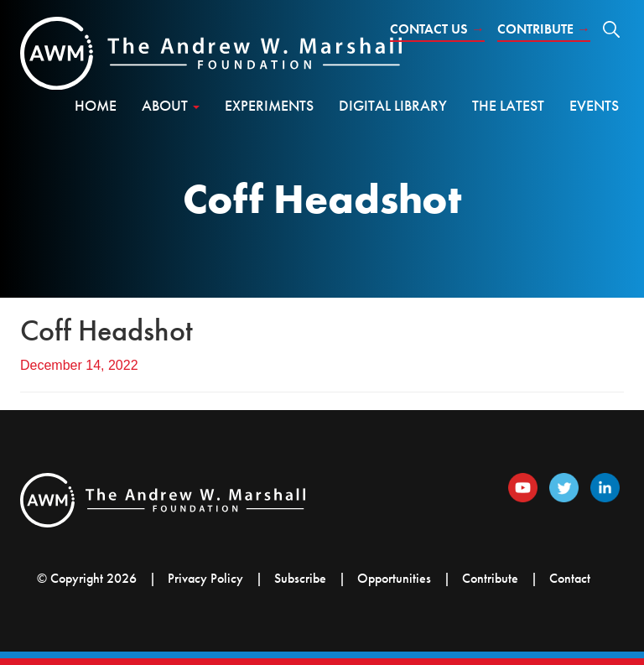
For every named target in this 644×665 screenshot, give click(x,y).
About (171, 105)
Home (96, 105)
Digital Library (393, 105)
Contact (570, 578)
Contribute (544, 29)
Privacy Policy (205, 578)
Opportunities (394, 578)
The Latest (508, 105)
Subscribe (300, 578)
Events (594, 105)
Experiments (269, 105)
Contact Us (437, 29)
